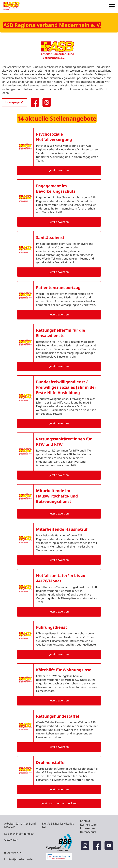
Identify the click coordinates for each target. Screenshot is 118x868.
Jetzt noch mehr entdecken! (59, 803)
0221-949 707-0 (14, 853)
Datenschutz (88, 832)
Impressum (87, 828)
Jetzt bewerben (59, 170)
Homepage (14, 102)
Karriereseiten (89, 825)
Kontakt (85, 821)
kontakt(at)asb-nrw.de (18, 859)
